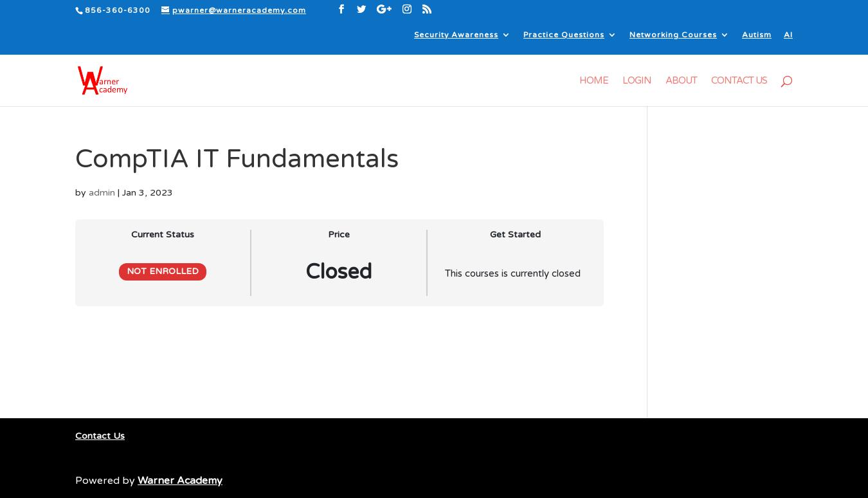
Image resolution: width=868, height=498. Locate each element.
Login (637, 81)
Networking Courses (673, 35)
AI (788, 35)
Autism (757, 35)
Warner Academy (180, 481)
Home (594, 81)
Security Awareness (456, 35)
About (681, 81)
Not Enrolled (163, 272)
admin (102, 193)
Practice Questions (564, 35)
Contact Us (739, 81)
